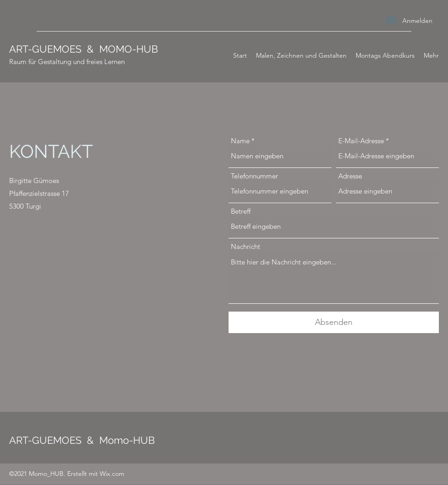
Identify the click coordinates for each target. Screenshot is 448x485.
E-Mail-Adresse (361, 141)
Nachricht (245, 246)
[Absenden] (334, 322)
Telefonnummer (254, 176)
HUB (147, 49)
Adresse (350, 176)
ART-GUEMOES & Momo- (71, 440)
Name (240, 141)
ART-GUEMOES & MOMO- (73, 49)
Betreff (241, 211)
